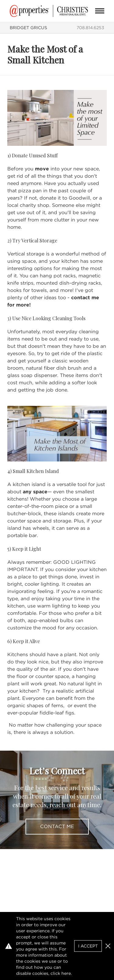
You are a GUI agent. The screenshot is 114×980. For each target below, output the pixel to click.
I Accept (88, 946)
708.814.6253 (90, 28)
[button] (108, 946)
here (66, 973)
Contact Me (57, 826)
